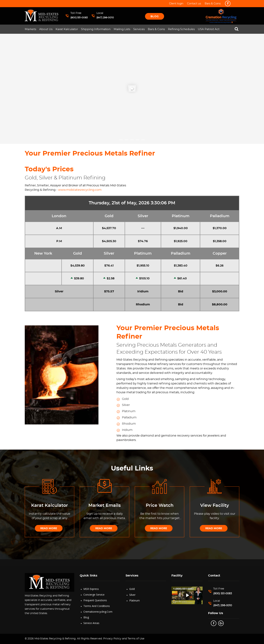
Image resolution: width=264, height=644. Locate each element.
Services (139, 29)
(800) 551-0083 (79, 18)
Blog (155, 16)
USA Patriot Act (209, 29)
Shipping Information (96, 29)
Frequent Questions (95, 600)
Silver (132, 595)
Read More (49, 528)
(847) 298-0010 (105, 18)
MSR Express (91, 589)
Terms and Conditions (97, 606)
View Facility (215, 506)
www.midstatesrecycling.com (80, 190)
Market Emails (104, 506)
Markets (30, 29)
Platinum (134, 600)
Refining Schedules (181, 29)
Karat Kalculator (67, 29)
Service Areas (91, 623)
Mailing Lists (122, 29)
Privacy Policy (112, 639)
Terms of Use (136, 639)
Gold (132, 589)
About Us (46, 29)
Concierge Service (94, 595)
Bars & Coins (156, 29)
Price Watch (160, 506)
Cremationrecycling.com (98, 612)
